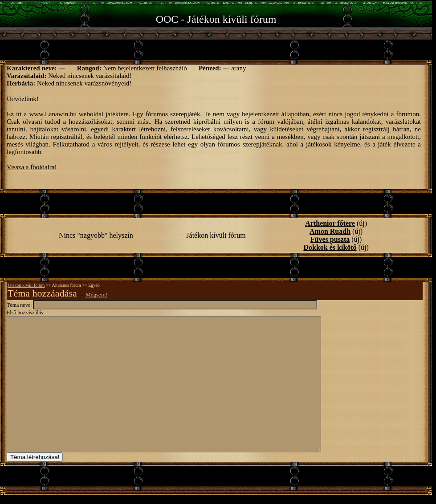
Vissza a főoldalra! (32, 167)
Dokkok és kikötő (330, 247)
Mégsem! (96, 295)
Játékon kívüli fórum (26, 285)
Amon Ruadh (330, 231)
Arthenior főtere (330, 223)
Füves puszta (330, 239)
